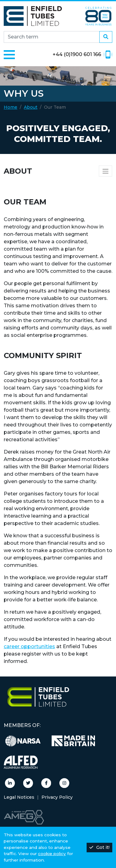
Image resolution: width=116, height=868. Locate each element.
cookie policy (52, 854)
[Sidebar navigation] (105, 171)
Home (11, 107)
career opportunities (29, 646)
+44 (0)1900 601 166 (82, 55)
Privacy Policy (57, 797)
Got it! (99, 847)
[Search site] (52, 37)
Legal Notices (19, 797)
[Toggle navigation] (9, 55)
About (31, 107)
